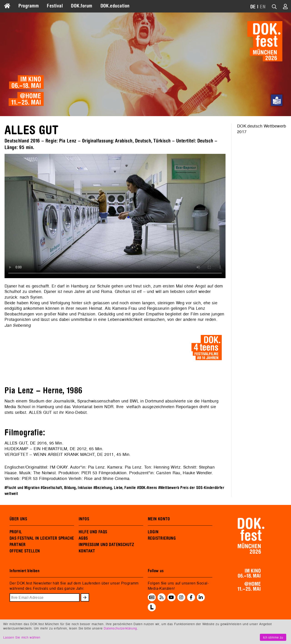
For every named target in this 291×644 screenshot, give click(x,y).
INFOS (84, 519)
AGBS (83, 538)
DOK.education (115, 6)
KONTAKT (87, 551)
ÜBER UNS (18, 519)
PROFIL (16, 532)
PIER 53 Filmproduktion (104, 473)
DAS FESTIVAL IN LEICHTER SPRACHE (42, 538)
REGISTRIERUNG (162, 538)
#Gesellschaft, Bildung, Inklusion (66, 488)
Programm (29, 6)
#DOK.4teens (147, 488)
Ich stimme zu (273, 637)
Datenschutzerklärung (120, 628)
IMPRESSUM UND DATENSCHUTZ (107, 545)
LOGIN (153, 532)
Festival (55, 6)
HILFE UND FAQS (93, 532)
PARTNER (18, 545)
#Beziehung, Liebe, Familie (115, 488)
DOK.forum (82, 6)
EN (263, 7)
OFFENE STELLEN (25, 551)
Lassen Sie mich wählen (22, 637)
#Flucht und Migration (22, 488)
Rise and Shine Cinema (107, 478)
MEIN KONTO (159, 519)
